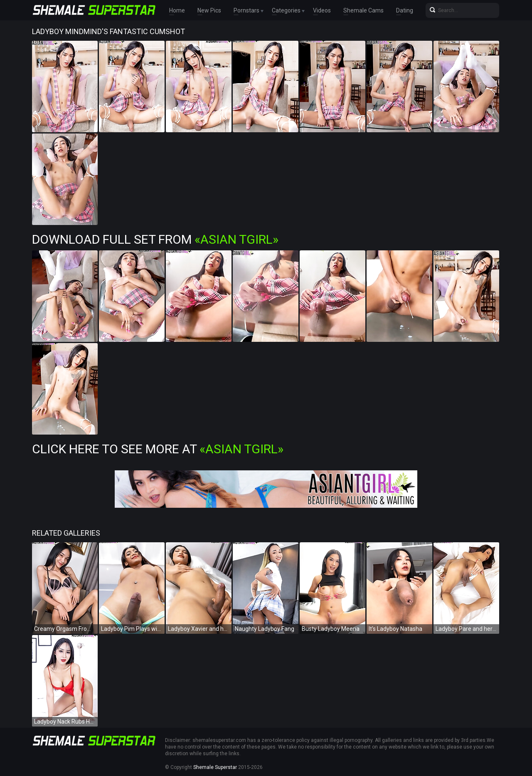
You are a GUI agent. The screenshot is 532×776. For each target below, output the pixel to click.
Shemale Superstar (215, 767)
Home (177, 10)
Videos (322, 10)
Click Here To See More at (158, 449)
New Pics (209, 10)
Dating (405, 10)
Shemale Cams (363, 10)
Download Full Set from (155, 239)
